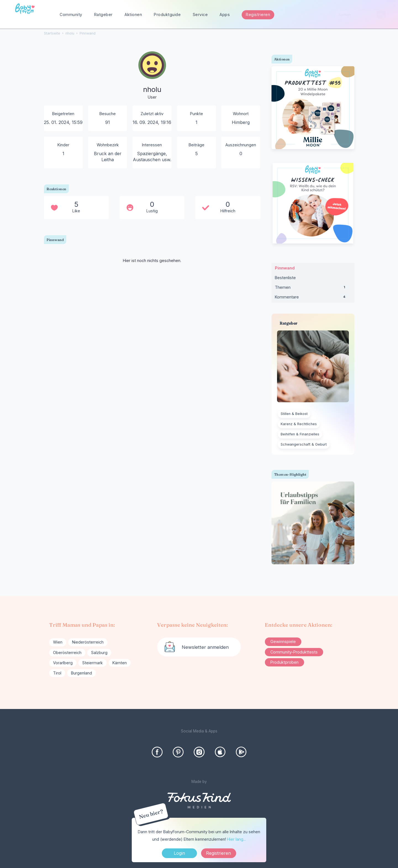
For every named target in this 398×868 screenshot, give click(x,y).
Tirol (57, 673)
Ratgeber (103, 14)
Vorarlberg (63, 663)
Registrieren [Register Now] (218, 853)
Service (200, 14)
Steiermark (93, 663)
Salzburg (99, 653)
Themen (313, 289)
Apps (225, 14)
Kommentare (313, 298)
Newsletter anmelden (205, 647)
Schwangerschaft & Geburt (304, 444)
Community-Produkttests (294, 652)
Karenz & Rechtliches (299, 424)
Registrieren (258, 14)
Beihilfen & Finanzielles (300, 434)
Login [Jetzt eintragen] (179, 853)
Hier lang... (236, 839)
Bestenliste (285, 278)
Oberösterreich (67, 653)
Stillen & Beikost (294, 414)
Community (71, 14)
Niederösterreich (88, 642)
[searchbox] (360, 15)
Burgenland (81, 673)
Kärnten (120, 663)
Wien (58, 642)
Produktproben (284, 662)
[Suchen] (381, 15)
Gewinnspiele (283, 641)
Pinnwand (285, 268)
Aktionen (133, 14)
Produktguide (167, 14)
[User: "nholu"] (152, 76)
